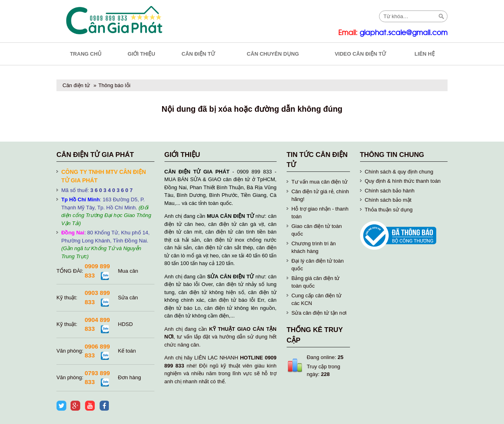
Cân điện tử (76, 85)
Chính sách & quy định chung (399, 172)
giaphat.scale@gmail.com (404, 33)
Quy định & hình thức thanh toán (403, 181)
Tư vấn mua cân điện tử (320, 182)
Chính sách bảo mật (388, 200)
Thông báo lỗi (115, 85)
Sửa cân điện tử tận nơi (319, 313)
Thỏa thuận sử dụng (389, 210)
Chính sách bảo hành (390, 191)
